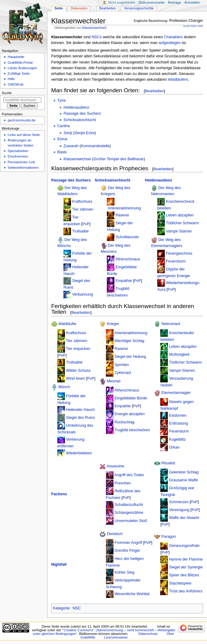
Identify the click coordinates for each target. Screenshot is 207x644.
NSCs (97, 37)
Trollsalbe (81, 231)
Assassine (115, 466)
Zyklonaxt (123, 373)
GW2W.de (15, 84)
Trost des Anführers (186, 591)
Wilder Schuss (78, 370)
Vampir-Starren (179, 231)
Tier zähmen (83, 209)
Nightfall (59, 564)
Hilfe (11, 79)
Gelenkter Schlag (184, 472)
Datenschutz (148, 634)
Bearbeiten (154, 91)
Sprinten (122, 364)
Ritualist (168, 463)
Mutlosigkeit (179, 354)
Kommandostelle (95, 146)
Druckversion (18, 156)
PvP (86, 224)
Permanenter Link (21, 162)
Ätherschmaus (128, 259)
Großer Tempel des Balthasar (119, 159)
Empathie (124, 281)
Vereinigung (179, 510)
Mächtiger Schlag (129, 341)
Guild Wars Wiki (193, 26)
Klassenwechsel (94, 28)
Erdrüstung (178, 423)
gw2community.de (21, 120)
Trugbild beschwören (132, 430)
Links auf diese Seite (24, 135)
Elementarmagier (176, 393)
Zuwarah (71, 146)
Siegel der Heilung (130, 357)
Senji (68, 133)
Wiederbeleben (79, 453)
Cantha (64, 126)
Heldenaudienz (76, 107)
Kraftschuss (82, 202)
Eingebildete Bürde (131, 398)
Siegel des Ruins (80, 418)
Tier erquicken (78, 349)
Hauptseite (16, 57)
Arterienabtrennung (124, 208)
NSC (77, 608)
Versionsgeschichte (139, 8)
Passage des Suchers (82, 114)
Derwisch (115, 534)
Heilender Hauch (80, 410)
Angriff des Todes (129, 475)
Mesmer (114, 381)
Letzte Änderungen (22, 68)
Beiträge (174, 2)
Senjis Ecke (84, 133)
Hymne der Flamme (186, 559)
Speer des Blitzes (184, 575)
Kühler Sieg (124, 572)
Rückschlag (124, 422)
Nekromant (171, 324)
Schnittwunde (127, 237)
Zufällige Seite (19, 73)
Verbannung (83, 294)
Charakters (173, 37)
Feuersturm (176, 261)
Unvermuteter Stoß (131, 521)
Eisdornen (178, 415)
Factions (59, 494)
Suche (7, 93)
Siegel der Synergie (186, 567)
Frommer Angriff (128, 543)
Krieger (113, 324)
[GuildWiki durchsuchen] (22, 100)
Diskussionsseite (152, 2)
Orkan (174, 447)
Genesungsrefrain (184, 545)
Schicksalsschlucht (80, 120)
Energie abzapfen (129, 414)
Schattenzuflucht (129, 505)
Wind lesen (75, 378)
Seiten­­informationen (23, 168)
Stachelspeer (180, 583)
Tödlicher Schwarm (183, 223)
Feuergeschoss (179, 253)
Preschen (123, 483)
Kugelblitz (177, 439)
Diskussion (79, 8)
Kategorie (61, 608)
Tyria (62, 100)
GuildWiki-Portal (20, 63)
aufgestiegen (170, 43)
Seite (58, 8)
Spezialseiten (18, 151)
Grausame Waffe (183, 480)
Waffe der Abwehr (184, 518)
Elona (62, 139)
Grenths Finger (127, 551)
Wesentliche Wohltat (132, 594)
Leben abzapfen (180, 215)
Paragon (169, 537)
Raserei (122, 215)
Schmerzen (179, 502)
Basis (62, 152)
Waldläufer (67, 324)
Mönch (64, 387)
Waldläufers (178, 80)
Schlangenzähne (129, 513)
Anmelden (192, 2)
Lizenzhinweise (116, 637)
